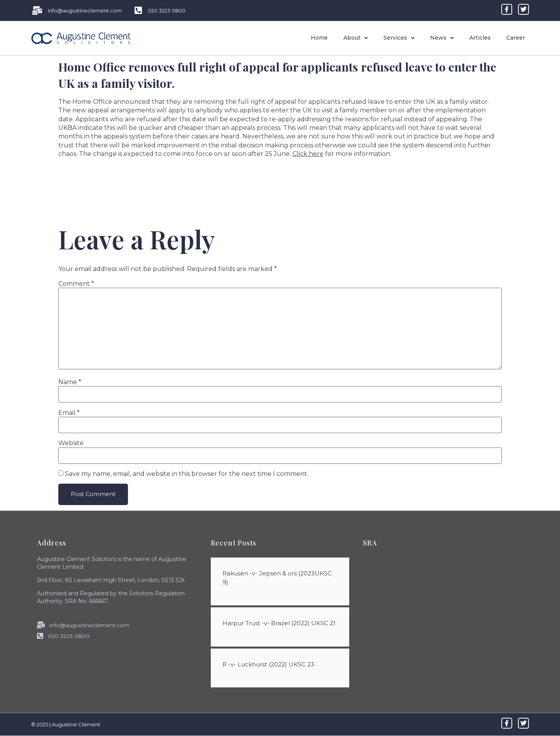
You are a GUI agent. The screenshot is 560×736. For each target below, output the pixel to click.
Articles (480, 38)
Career (516, 38)
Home (319, 38)
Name (70, 382)
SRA (370, 543)
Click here (308, 154)
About (356, 38)
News (442, 38)
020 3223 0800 (63, 636)
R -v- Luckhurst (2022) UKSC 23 (268, 664)
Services (399, 38)
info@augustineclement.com (83, 625)
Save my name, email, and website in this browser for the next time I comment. (187, 474)
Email (69, 413)
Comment (76, 284)
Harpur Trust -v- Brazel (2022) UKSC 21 (279, 623)
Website (71, 443)
